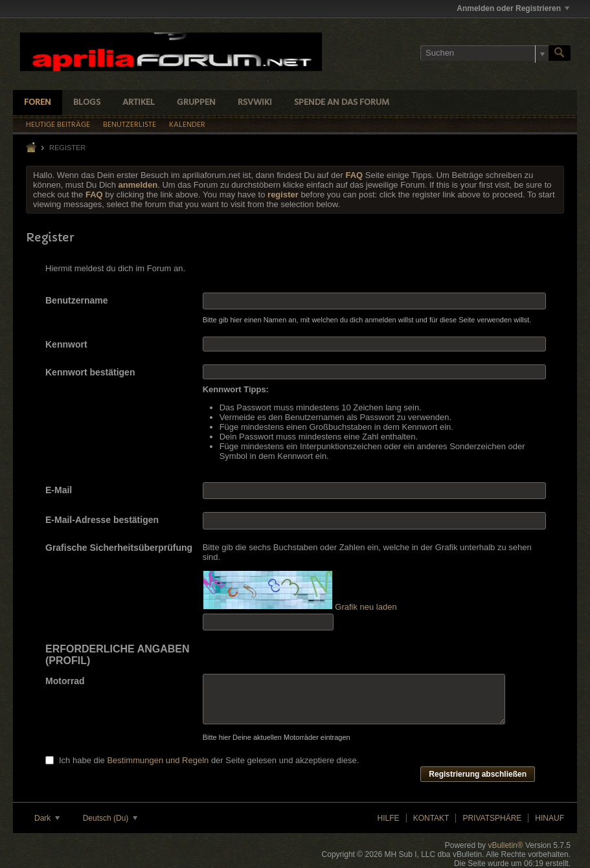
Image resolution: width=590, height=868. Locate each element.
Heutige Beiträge (58, 125)
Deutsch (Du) (110, 818)
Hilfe (389, 818)
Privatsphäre (492, 818)
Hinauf (550, 818)
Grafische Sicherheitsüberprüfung (119, 548)
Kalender (187, 125)
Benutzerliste (130, 125)
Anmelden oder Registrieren (513, 8)
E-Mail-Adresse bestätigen (102, 520)
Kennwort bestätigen (90, 372)
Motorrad (65, 681)
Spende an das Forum (342, 103)
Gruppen (196, 103)
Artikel (139, 103)
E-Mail (59, 490)
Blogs (87, 103)
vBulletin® (505, 845)
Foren (38, 103)
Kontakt (431, 818)
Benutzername (76, 300)
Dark (47, 818)
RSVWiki (255, 103)
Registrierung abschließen (478, 774)
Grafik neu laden (366, 607)
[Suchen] (484, 53)
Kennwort (66, 344)
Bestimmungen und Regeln (158, 760)
